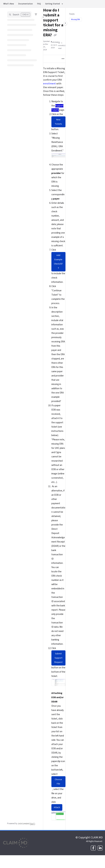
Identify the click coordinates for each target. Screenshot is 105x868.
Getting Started (52, 4)
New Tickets (58, 122)
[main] (54, 419)
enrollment (49, 84)
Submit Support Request (58, 658)
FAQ (39, 4)
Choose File (58, 782)
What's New (9, 4)
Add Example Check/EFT (58, 262)
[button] (19, 15)
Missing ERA (76, 19)
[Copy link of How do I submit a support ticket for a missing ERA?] (55, 35)
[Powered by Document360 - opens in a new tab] (21, 824)
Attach (57, 807)
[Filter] (36, 15)
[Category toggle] (43, 17)
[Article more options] (63, 59)
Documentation (26, 4)
